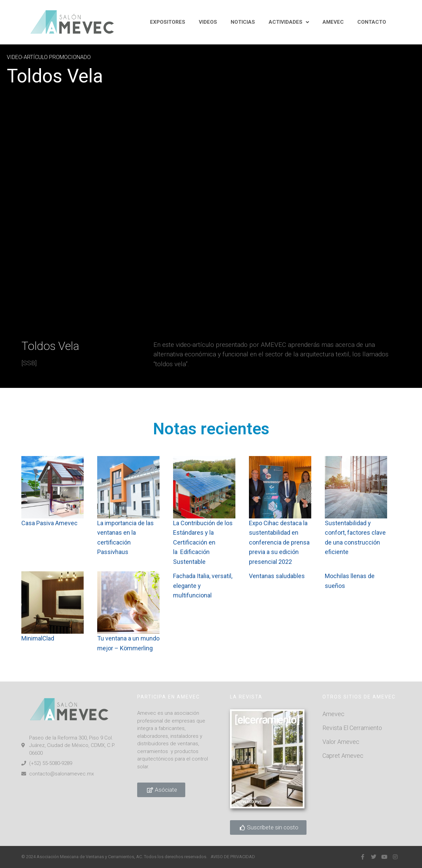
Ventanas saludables (277, 576)
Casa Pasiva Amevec (50, 523)
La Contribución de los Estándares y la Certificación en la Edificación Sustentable (204, 542)
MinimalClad (38, 638)
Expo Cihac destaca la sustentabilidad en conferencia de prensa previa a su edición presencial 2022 (279, 542)
